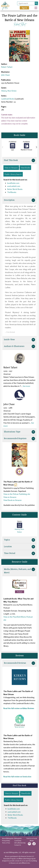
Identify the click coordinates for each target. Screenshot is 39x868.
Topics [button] (19, 540)
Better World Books (15, 189)
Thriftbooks (12, 192)
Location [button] (19, 547)
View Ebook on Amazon (12, 500)
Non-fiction (12, 91)
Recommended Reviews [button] (19, 663)
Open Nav (37, 6)
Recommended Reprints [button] (19, 439)
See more (26, 386)
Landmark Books (8, 99)
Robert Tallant (20, 24)
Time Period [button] (19, 553)
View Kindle (25, 168)
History (4, 91)
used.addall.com (14, 186)
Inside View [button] (19, 340)
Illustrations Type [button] (19, 432)
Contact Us (18, 845)
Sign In (24, 8)
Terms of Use (6, 843)
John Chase (5, 75)
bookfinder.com (13, 183)
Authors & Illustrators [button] (19, 346)
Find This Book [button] (19, 160)
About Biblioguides (8, 838)
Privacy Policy (6, 841)
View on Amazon (11, 168)
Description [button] (19, 200)
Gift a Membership (20, 843)
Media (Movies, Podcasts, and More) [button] (19, 571)
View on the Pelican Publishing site (17, 494)
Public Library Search (13, 174)
